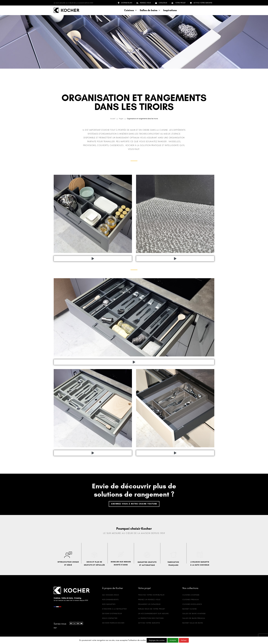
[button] (131, 10)
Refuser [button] (184, 640)
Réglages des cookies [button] (157, 640)
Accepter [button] (173, 640)
